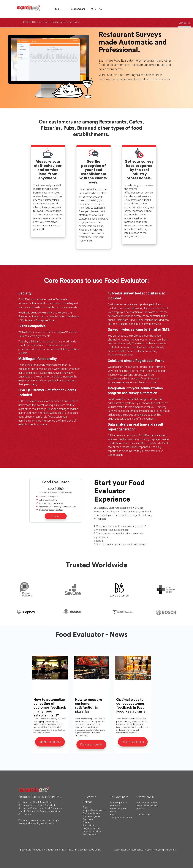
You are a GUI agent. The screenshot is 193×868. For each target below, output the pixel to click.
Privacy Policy (89, 825)
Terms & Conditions (92, 831)
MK (94, 9)
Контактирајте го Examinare (65, 22)
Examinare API (89, 834)
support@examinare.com (95, 810)
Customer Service (91, 813)
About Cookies (136, 850)
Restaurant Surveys (32, 22)
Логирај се (184, 23)
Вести (46, 22)
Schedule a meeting (119, 809)
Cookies (87, 822)
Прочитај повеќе (50, 742)
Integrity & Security (91, 828)
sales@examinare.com (121, 818)
